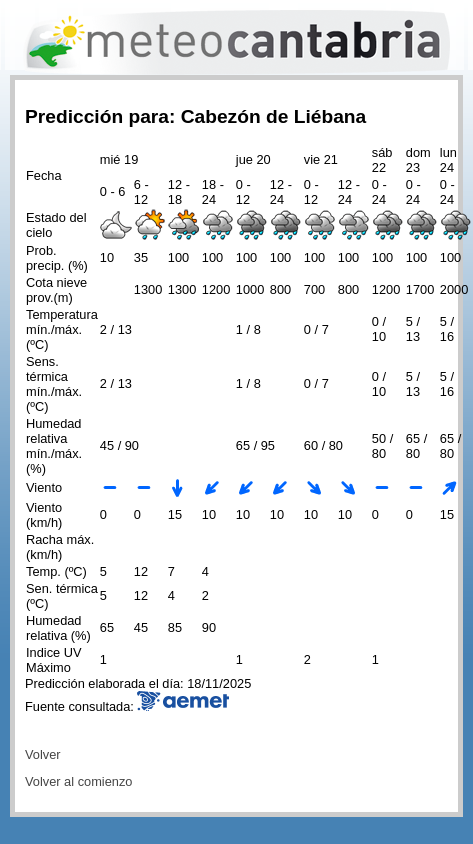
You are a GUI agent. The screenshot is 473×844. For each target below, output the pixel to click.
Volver (43, 754)
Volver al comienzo (78, 781)
